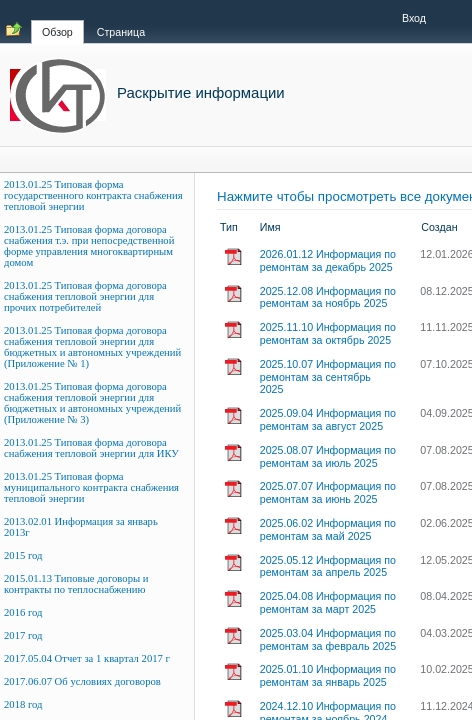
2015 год (23, 555)
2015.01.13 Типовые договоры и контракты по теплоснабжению (76, 584)
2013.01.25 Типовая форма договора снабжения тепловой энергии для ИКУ (91, 448)
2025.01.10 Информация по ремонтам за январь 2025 (328, 675)
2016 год (23, 612)
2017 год (23, 635)
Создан (439, 227)
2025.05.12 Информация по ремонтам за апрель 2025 (328, 566)
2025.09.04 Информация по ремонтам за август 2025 (328, 419)
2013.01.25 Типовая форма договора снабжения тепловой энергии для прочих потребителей (85, 296)
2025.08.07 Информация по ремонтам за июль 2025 (328, 456)
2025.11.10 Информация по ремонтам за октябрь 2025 (328, 333)
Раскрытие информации (201, 92)
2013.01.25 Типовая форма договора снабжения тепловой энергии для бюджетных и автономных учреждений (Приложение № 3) (92, 403)
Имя (270, 227)
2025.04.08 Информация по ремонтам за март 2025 (328, 602)
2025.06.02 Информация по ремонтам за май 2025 (328, 529)
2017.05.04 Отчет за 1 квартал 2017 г (87, 658)
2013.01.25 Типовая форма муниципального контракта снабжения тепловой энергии (91, 487)
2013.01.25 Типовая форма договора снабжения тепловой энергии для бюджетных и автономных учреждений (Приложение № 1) (92, 347)
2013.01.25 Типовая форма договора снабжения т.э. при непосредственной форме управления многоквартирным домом (89, 246)
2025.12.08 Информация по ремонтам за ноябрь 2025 (328, 297)
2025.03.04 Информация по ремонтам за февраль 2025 (328, 639)
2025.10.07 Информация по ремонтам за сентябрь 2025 (328, 377)
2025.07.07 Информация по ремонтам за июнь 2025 (328, 492)
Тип (229, 227)
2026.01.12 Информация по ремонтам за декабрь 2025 (328, 260)
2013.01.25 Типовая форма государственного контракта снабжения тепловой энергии (93, 195)
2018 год (23, 704)
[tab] (57, 21)
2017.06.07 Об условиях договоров (82, 681)
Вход (414, 18)
